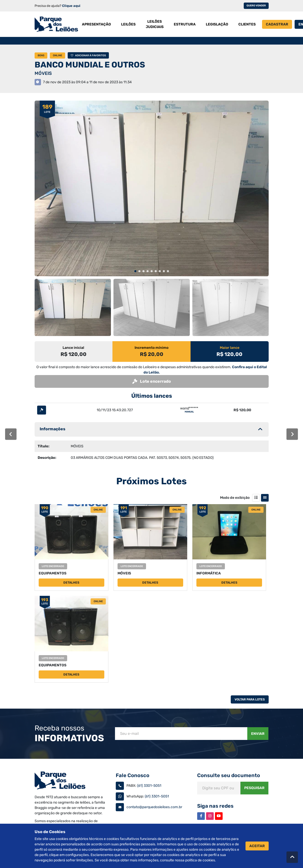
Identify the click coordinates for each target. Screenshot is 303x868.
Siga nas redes (215, 806)
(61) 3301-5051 (149, 786)
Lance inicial (73, 348)
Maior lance (230, 348)
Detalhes (71, 583)
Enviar (258, 734)
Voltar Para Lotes (250, 699)
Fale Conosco (133, 775)
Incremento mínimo (152, 348)
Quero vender (256, 6)
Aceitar (257, 846)
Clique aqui (71, 6)
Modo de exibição (235, 498)
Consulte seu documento (229, 775)
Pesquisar (254, 788)
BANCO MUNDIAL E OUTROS (90, 65)
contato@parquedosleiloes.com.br (154, 807)
